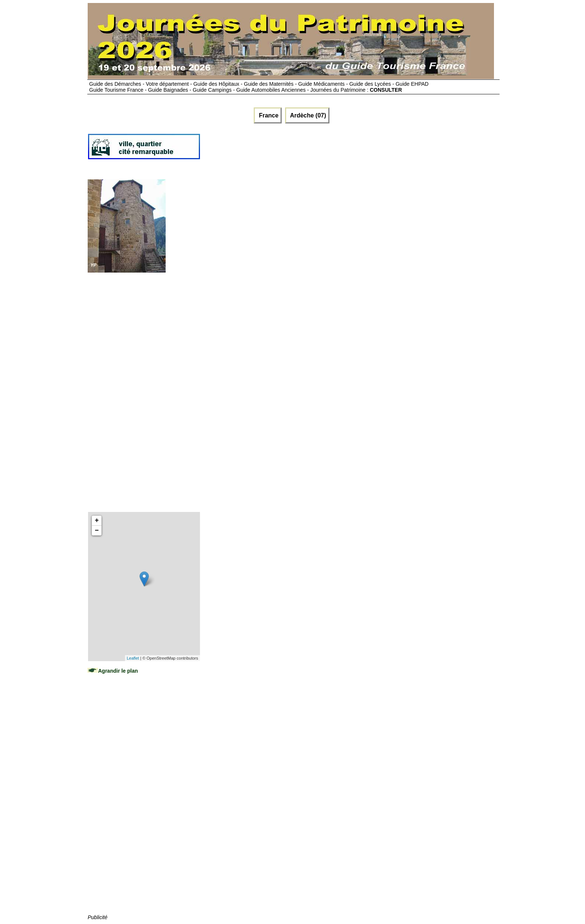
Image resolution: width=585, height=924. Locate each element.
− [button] (97, 531)
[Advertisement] (337, 150)
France (268, 115)
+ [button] (97, 521)
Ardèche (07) (307, 115)
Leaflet (133, 658)
